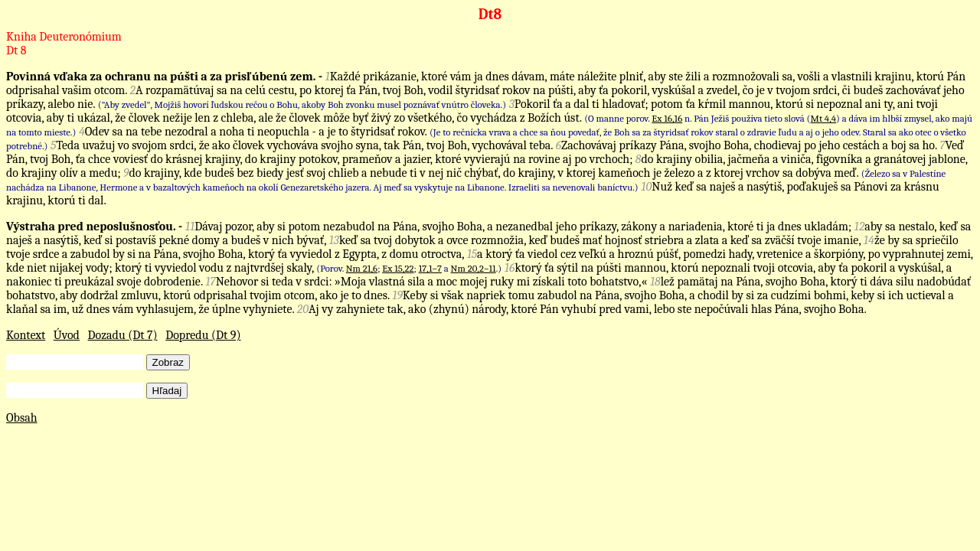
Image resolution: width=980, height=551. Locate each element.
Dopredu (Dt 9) (203, 335)
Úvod (67, 335)
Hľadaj (167, 391)
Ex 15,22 (398, 268)
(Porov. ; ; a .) (409, 268)
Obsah (22, 418)
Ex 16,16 (667, 118)
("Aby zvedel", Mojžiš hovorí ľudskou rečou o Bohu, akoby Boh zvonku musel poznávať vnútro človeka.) (302, 104)
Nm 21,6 (362, 268)
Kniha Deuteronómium (64, 37)
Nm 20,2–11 (474, 268)
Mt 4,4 (824, 118)
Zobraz (168, 362)
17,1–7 (430, 268)
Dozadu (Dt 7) (123, 335)
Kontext (26, 335)
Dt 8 (16, 51)
